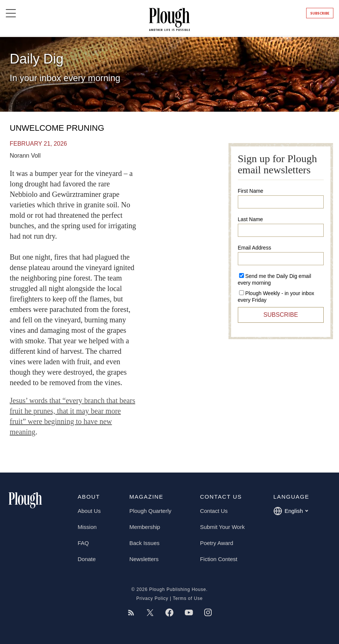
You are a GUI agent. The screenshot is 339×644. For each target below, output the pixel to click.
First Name (251, 191)
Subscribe (320, 13)
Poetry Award (217, 543)
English (291, 511)
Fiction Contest (219, 559)
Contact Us (214, 511)
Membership (145, 527)
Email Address (254, 248)
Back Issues (144, 543)
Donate (87, 559)
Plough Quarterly (150, 511)
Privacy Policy (152, 598)
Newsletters (144, 559)
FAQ (83, 543)
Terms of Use (188, 598)
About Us (89, 511)
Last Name (251, 219)
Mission (87, 527)
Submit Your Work (223, 527)
